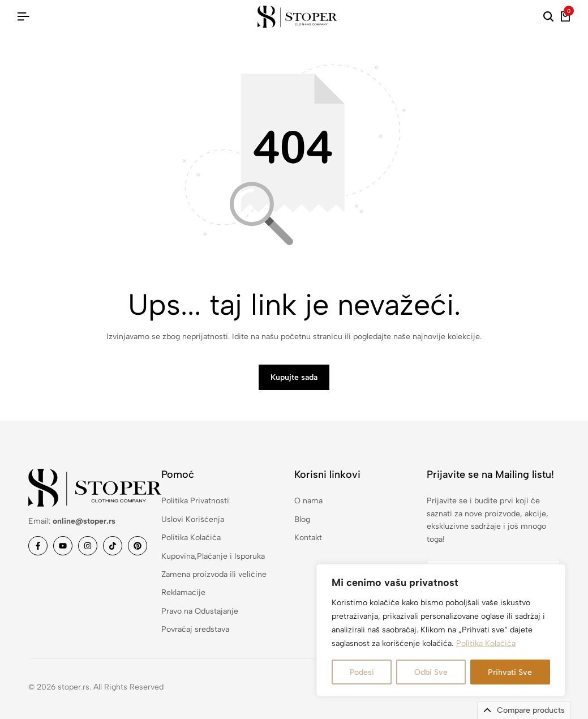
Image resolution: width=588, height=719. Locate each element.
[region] (441, 630)
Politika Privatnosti (195, 501)
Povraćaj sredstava (195, 629)
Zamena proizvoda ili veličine (214, 574)
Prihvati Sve (510, 672)
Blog (302, 519)
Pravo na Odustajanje (200, 611)
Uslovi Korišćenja (193, 519)
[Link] (38, 546)
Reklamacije (183, 592)
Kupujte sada (294, 377)
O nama (308, 501)
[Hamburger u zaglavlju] (23, 17)
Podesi (362, 672)
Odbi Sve (431, 672)
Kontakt (308, 538)
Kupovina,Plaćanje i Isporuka (213, 556)
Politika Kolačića (486, 643)
